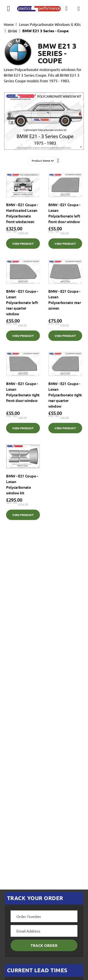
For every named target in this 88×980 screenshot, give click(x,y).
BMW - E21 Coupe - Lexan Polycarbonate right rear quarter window (65, 395)
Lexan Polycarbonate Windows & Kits (50, 24)
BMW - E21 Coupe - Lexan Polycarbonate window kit (22, 484)
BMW (13, 31)
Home (9, 24)
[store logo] (39, 8)
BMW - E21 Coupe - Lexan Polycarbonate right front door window (23, 392)
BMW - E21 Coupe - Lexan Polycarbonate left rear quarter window (22, 302)
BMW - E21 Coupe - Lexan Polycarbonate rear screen (65, 299)
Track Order (44, 945)
